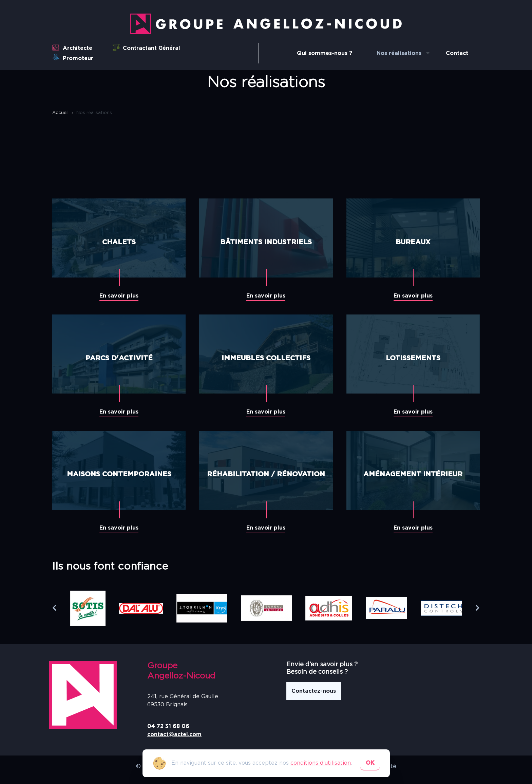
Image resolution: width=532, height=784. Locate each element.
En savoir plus (119, 296)
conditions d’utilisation (321, 763)
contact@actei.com (174, 734)
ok (370, 763)
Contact (457, 53)
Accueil (60, 113)
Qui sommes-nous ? (325, 53)
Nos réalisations (399, 53)
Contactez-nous (314, 691)
